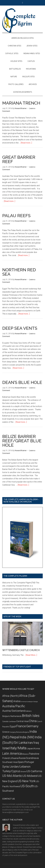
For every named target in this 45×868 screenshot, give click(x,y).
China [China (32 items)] (33, 721)
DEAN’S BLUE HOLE (22, 382)
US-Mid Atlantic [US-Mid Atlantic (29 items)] (12, 776)
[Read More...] (31, 655)
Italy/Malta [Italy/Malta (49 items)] (18, 748)
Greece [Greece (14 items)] (6, 732)
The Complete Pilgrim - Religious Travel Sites (23, 20)
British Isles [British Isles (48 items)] (31, 716)
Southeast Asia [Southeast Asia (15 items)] (10, 762)
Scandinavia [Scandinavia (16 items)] (32, 758)
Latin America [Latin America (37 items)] (12, 754)
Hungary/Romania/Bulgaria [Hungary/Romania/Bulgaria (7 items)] (19, 732)
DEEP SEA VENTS (20, 328)
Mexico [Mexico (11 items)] (25, 754)
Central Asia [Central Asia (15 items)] (22, 721)
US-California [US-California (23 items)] (34, 771)
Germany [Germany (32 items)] (32, 726)
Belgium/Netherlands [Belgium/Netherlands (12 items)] (12, 716)
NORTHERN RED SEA (19, 272)
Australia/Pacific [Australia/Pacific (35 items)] (14, 706)
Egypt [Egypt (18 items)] (13, 726)
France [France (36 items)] (21, 726)
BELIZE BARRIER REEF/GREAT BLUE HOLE (22, 441)
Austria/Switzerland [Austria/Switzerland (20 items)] (14, 711)
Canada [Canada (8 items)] (5, 721)
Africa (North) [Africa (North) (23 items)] (11, 696)
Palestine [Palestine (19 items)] (34, 754)
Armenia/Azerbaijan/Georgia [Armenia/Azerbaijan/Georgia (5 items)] (29, 702)
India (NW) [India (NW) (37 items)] (27, 737)
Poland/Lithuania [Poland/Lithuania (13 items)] (10, 758)
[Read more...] (26, 143)
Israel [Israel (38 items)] (6, 748)
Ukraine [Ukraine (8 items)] (23, 772)
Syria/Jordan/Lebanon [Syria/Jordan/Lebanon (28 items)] (16, 767)
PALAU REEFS (16, 216)
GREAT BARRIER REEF (19, 159)
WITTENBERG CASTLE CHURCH (21, 650)
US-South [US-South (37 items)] (27, 786)
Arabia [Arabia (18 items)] (17, 701)
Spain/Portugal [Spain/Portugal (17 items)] (26, 762)
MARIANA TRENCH (21, 103)
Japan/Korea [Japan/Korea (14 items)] (33, 749)
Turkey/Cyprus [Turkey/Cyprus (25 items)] (11, 771)
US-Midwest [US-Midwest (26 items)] (30, 776)
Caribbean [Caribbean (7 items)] (12, 722)
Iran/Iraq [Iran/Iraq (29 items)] (33, 743)
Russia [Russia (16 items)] (22, 758)
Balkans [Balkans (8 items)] (28, 711)
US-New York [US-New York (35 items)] (26, 781)
